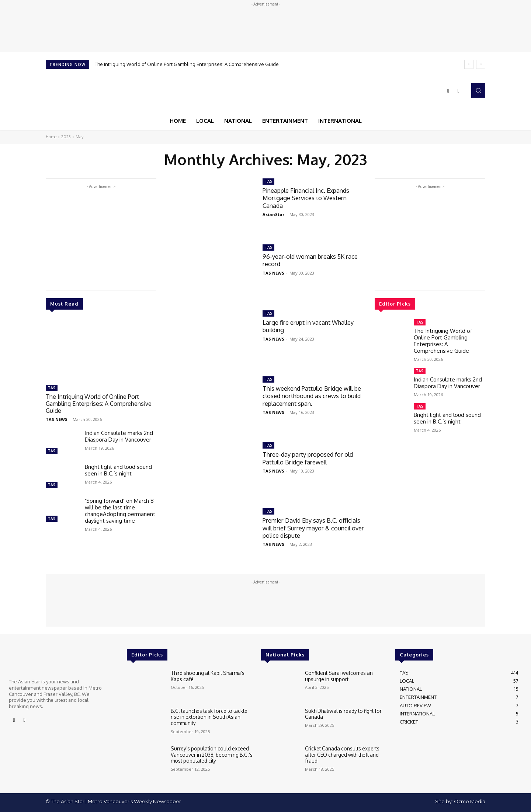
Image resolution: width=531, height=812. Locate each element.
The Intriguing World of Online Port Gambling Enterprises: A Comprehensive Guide (187, 64)
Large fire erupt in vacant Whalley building (310, 326)
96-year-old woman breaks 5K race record (313, 260)
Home (51, 137)
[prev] (469, 64)
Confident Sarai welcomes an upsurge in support (337, 676)
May (79, 137)
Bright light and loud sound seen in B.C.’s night (118, 469)
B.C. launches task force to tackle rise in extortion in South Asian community (211, 716)
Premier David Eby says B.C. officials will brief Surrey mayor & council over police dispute (315, 528)
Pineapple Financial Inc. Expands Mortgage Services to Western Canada (309, 198)
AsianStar (273, 214)
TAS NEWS (57, 418)
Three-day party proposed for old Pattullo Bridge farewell (310, 458)
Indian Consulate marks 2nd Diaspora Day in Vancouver (119, 435)
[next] (481, 64)
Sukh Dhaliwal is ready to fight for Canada (342, 714)
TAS (52, 388)
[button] (478, 90)
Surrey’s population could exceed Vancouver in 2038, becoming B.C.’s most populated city (210, 754)
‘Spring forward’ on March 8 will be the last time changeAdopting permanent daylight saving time (120, 510)
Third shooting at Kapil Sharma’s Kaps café (212, 676)
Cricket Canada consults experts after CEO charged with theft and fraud (341, 754)
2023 (66, 137)
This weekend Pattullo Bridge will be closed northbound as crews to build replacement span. (311, 396)
